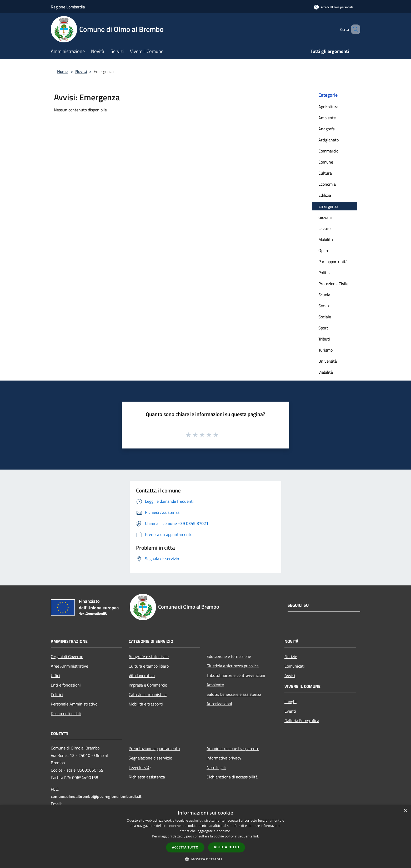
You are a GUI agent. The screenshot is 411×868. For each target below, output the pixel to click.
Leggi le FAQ (140, 767)
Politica (325, 273)
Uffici (55, 675)
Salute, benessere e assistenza (234, 694)
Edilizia (325, 195)
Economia (327, 184)
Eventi (290, 711)
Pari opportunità (333, 262)
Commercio (328, 151)
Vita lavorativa (142, 675)
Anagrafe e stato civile (149, 657)
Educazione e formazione (229, 656)
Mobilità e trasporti (146, 704)
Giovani (325, 217)
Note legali (216, 767)
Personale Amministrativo (74, 704)
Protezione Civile (333, 284)
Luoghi (290, 702)
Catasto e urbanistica (148, 694)
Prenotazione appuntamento (154, 748)
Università (328, 361)
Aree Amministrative (69, 666)
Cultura (325, 173)
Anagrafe (327, 129)
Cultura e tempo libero (149, 666)
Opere (324, 250)
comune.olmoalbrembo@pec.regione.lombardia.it (96, 796)
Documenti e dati (66, 713)
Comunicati (295, 666)
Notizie (291, 657)
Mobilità (326, 239)
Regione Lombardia (68, 7)
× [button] (405, 811)
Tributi (324, 339)
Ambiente (327, 118)
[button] (205, 859)
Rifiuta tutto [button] (227, 847)
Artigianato (329, 140)
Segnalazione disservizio (150, 758)
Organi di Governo (67, 657)
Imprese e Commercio (148, 685)
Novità (81, 71)
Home (62, 71)
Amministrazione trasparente (233, 748)
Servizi (324, 306)
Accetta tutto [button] (185, 847)
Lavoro (324, 228)
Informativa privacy (224, 758)
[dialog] (205, 837)
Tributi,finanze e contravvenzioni (236, 675)
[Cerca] (354, 29)
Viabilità (326, 372)
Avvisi (290, 675)
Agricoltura (328, 107)
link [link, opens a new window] (256, 836)
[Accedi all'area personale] (334, 7)
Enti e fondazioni (66, 685)
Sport (323, 328)
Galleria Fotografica (302, 721)
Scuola (324, 295)
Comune (326, 162)
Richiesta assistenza (147, 777)
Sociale (325, 317)
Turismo (325, 350)
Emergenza (328, 206)
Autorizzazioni (219, 704)
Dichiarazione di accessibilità (232, 777)
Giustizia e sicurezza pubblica (233, 666)
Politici (57, 694)
